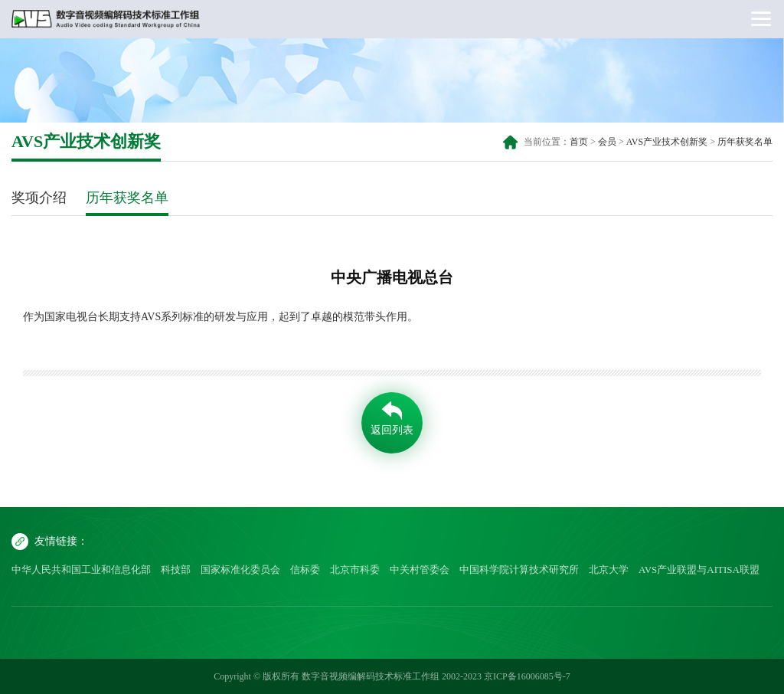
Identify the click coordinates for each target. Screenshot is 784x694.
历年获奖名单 (745, 142)
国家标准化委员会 (240, 570)
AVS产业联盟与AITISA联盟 (699, 570)
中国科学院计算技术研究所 (519, 570)
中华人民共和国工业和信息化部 (81, 570)
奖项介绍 (39, 198)
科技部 (176, 570)
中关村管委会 (420, 570)
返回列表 (392, 430)
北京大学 (609, 570)
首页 (579, 142)
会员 (607, 142)
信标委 (305, 570)
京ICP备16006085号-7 (527, 676)
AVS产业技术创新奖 (667, 142)
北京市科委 (355, 570)
